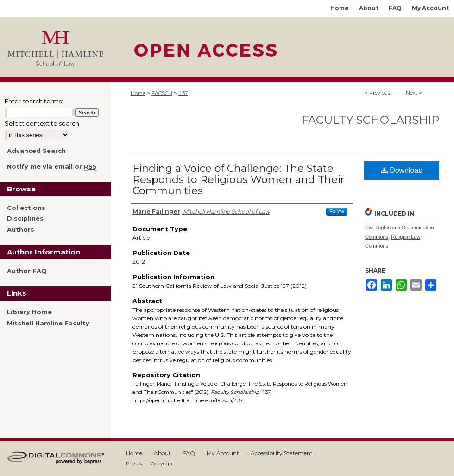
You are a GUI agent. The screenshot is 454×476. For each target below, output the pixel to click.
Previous (380, 93)
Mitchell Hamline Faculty (48, 323)
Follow (337, 211)
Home (138, 93)
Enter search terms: (34, 101)
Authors (21, 230)
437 (183, 93)
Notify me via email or (52, 167)
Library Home (29, 312)
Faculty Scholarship (370, 120)
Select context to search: (43, 123)
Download (402, 170)
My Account (223, 453)
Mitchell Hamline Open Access (283, 47)
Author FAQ (27, 271)
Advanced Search (36, 151)
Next (412, 93)
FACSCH (162, 93)
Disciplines (25, 219)
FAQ (189, 453)
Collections (26, 208)
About (162, 453)
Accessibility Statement (282, 453)
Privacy (134, 464)
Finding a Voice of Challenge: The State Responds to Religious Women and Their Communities (239, 180)
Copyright (163, 464)
